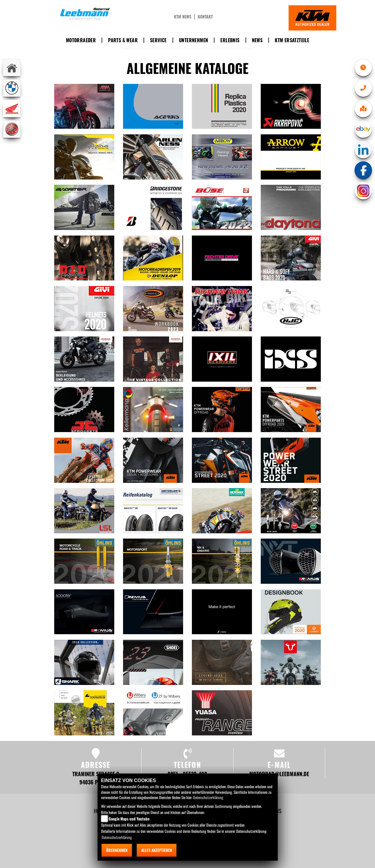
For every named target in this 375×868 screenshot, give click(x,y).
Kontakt (205, 17)
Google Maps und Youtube (129, 819)
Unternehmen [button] (194, 40)
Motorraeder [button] (81, 40)
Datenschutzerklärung (208, 797)
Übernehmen (117, 850)
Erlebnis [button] (230, 40)
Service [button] (158, 40)
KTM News (183, 17)
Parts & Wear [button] (123, 40)
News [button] (257, 40)
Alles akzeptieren (157, 850)
